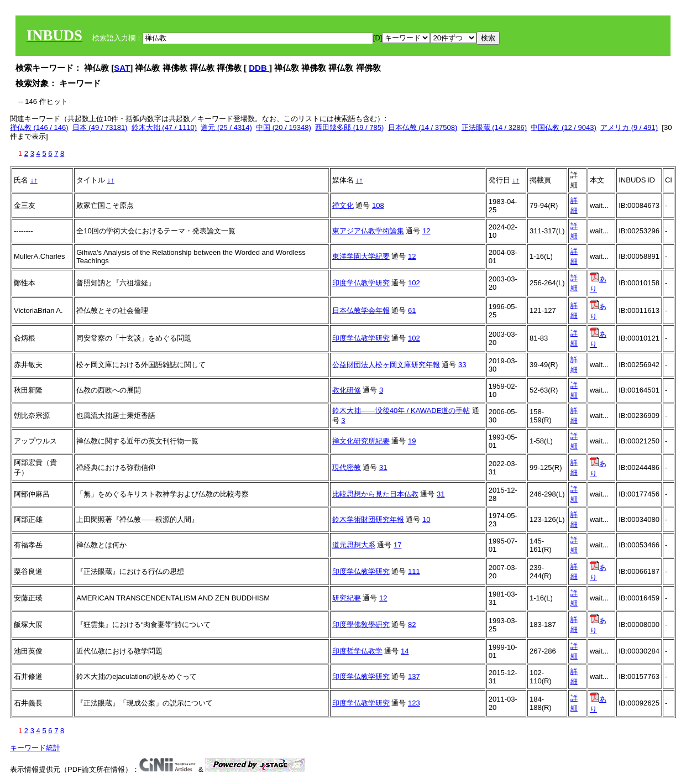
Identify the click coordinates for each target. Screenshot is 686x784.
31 (383, 467)
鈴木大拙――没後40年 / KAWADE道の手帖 (401, 411)
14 (405, 651)
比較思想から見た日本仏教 (375, 494)
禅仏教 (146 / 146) (39, 127)
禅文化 (343, 205)
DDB (259, 68)
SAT (122, 68)
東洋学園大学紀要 (361, 256)
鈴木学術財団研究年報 (368, 519)
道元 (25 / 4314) (226, 127)
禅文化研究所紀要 (361, 441)
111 (414, 571)
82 (412, 624)
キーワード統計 (35, 748)
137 (414, 676)
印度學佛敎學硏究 (361, 624)
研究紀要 (347, 598)
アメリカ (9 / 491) (629, 127)
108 (378, 205)
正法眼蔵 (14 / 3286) (494, 127)
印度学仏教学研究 (361, 283)
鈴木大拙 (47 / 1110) (164, 127)
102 (414, 283)
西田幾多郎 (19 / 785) (349, 127)
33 (462, 365)
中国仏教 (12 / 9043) (564, 127)
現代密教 (347, 467)
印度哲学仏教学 (357, 651)
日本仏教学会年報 (361, 310)
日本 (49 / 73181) (100, 127)
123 (414, 703)
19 (412, 441)
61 (412, 310)
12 (426, 231)
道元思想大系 (354, 545)
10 (426, 519)
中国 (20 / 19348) (284, 127)
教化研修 (347, 390)
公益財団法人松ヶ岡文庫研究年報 (386, 365)
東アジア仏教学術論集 (368, 231)
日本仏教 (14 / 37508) (423, 127)
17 (397, 545)
